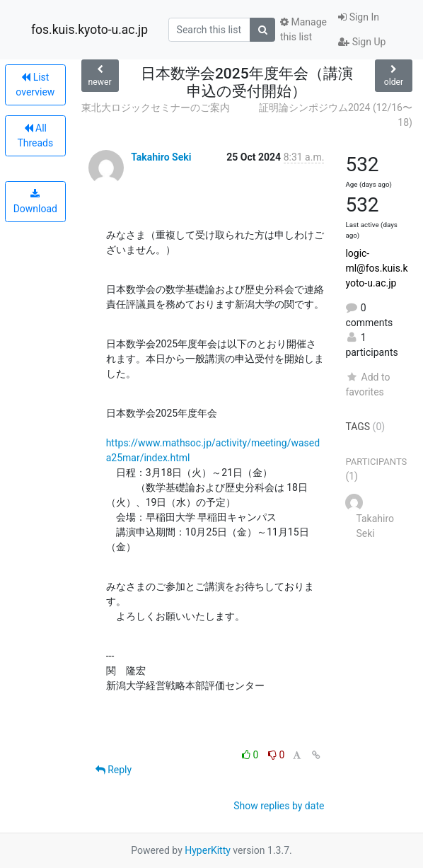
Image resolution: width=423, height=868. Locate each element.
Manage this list (303, 29)
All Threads (35, 135)
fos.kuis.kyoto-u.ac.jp (89, 30)
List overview (35, 85)
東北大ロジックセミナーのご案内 (156, 108)
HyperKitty (208, 850)
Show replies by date (279, 806)
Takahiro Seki (161, 157)
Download (35, 202)
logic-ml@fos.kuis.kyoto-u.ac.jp (376, 268)
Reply (114, 770)
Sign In (359, 17)
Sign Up (362, 42)
